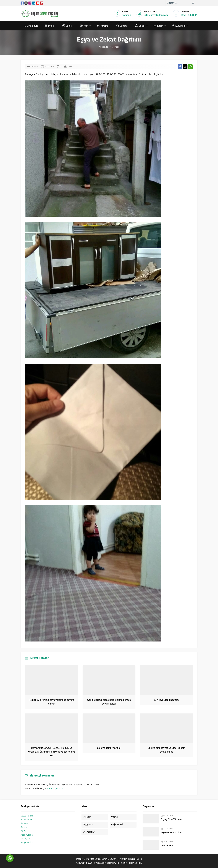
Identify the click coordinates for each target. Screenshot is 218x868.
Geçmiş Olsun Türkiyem (171, 819)
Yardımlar (115, 47)
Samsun (126, 15)
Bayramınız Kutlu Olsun (171, 833)
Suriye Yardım (27, 843)
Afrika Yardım (27, 820)
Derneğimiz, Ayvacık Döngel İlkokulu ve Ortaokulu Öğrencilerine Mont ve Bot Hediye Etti (52, 752)
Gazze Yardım (27, 816)
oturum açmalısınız (55, 789)
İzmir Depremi (167, 846)
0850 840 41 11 (189, 15)
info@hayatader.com (156, 15)
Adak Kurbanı (27, 835)
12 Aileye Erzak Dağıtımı (166, 700)
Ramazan (25, 824)
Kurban (24, 827)
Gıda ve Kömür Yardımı (109, 748)
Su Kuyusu (25, 839)
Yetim (23, 831)
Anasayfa (104, 47)
